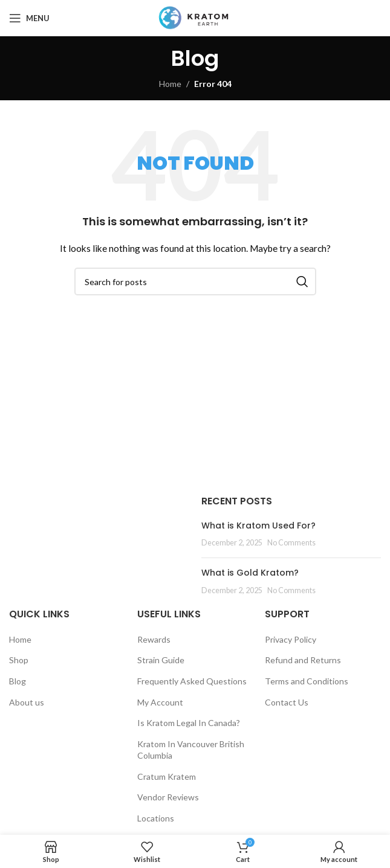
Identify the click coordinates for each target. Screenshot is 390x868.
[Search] (195, 281)
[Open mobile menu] (29, 18)
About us (27, 702)
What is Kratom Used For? (258, 526)
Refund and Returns (303, 660)
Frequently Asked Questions (192, 681)
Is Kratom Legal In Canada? (189, 723)
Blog (18, 681)
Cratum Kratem (167, 776)
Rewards (154, 639)
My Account (160, 702)
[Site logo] (195, 17)
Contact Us (287, 702)
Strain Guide (161, 660)
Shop (19, 660)
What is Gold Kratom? (250, 573)
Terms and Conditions (307, 681)
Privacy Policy (291, 639)
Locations (156, 818)
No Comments (291, 543)
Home (170, 84)
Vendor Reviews (168, 797)
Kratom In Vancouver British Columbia (191, 750)
